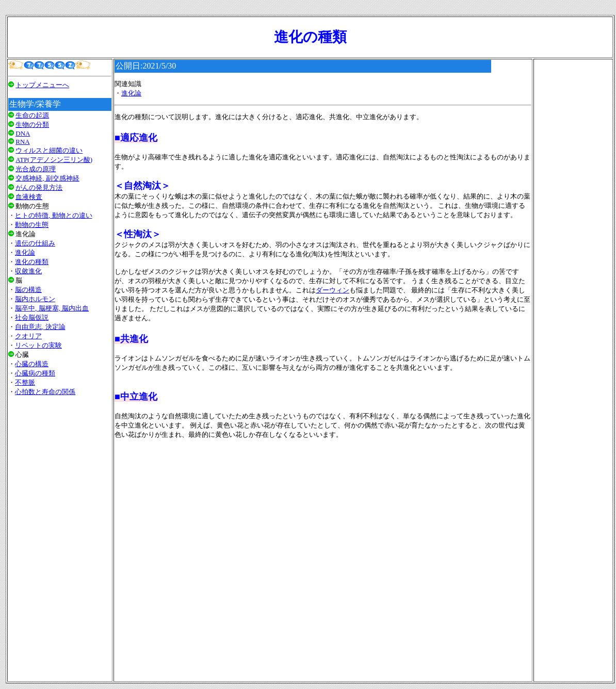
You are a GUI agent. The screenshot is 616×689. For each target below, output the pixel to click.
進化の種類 (32, 262)
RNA (22, 142)
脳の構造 (28, 290)
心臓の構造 (32, 364)
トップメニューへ (42, 85)
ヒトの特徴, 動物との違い (54, 215)
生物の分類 (32, 125)
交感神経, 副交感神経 (47, 178)
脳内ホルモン (35, 299)
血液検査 (29, 197)
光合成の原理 (36, 169)
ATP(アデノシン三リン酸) (54, 160)
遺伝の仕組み (35, 243)
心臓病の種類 (35, 373)
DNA (23, 133)
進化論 (25, 252)
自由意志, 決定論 (40, 327)
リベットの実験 (38, 345)
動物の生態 (32, 225)
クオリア (28, 336)
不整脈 (25, 382)
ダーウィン (333, 290)
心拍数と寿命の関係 (45, 392)
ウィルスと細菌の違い (49, 150)
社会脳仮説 (32, 317)
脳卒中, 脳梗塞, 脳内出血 (52, 308)
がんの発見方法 (39, 187)
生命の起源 (32, 115)
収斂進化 (28, 271)
